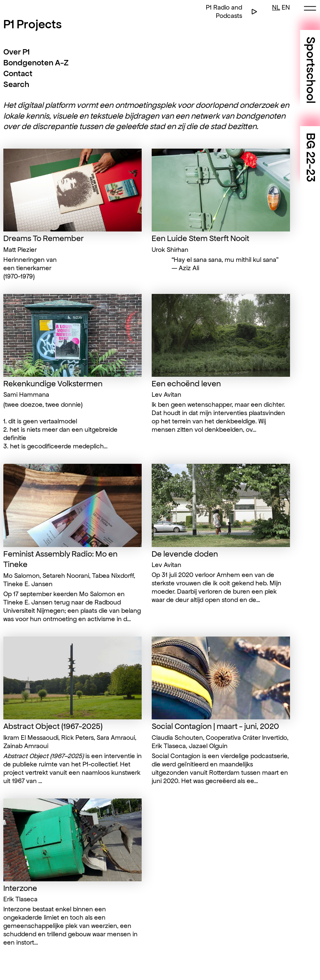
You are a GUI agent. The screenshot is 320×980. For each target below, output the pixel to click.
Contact (18, 73)
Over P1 (16, 52)
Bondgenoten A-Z (36, 63)
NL (276, 7)
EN (286, 7)
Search (16, 84)
